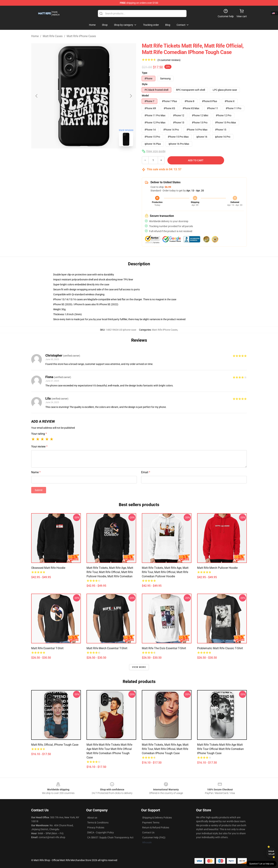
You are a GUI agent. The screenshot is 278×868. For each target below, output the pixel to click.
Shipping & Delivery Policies (157, 818)
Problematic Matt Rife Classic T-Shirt (220, 648)
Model (145, 96)
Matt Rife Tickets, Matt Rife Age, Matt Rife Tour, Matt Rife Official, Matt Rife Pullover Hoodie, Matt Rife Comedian (110, 572)
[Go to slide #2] (93, 157)
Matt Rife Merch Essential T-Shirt (107, 648)
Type (145, 73)
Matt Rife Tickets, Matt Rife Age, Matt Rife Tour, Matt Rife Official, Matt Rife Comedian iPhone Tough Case (165, 749)
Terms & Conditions (98, 823)
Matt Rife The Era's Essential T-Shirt (164, 648)
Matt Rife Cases (53, 36)
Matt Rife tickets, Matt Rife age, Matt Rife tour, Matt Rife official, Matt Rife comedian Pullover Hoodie (165, 572)
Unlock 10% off (271, 853)
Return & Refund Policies (156, 828)
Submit (39, 490)
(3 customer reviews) (169, 60)
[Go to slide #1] (74, 157)
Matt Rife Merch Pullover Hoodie (217, 568)
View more (139, 667)
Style (145, 84)
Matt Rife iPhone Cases (81, 36)
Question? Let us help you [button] (262, 864)
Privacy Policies (96, 828)
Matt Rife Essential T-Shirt (47, 648)
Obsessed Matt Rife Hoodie (48, 568)
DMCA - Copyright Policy (101, 832)
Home (35, 36)
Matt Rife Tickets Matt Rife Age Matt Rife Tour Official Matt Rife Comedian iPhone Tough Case (220, 749)
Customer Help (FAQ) (154, 837)
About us (92, 818)
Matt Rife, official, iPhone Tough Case (55, 745)
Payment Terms (151, 823)
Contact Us (148, 832)
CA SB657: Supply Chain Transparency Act (110, 837)
